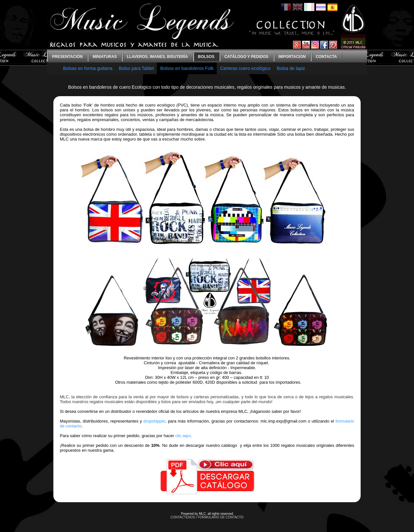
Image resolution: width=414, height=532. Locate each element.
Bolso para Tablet (136, 68)
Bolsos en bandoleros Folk (187, 68)
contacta (326, 57)
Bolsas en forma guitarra (88, 68)
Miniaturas (104, 57)
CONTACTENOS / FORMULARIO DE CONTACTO (207, 517)
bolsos (206, 57)
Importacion (292, 57)
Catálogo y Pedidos (246, 57)
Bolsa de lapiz (291, 68)
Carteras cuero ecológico (245, 68)
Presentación (67, 57)
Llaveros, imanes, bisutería (157, 57)
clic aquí (183, 436)
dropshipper (154, 421)
